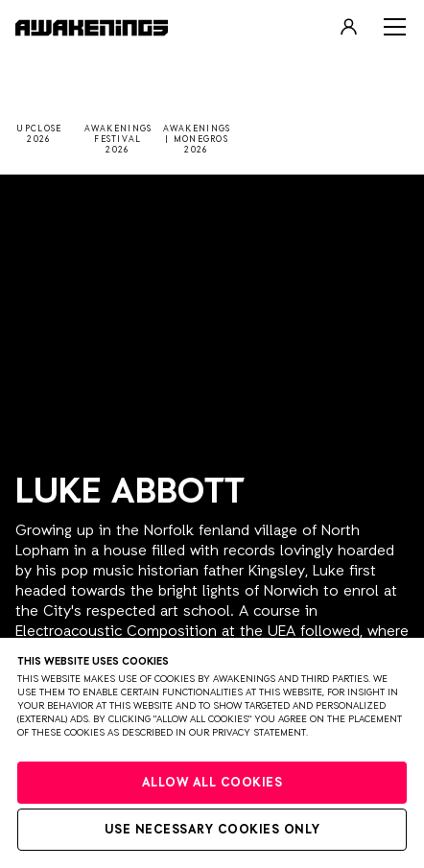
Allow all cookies (212, 783)
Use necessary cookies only (212, 830)
